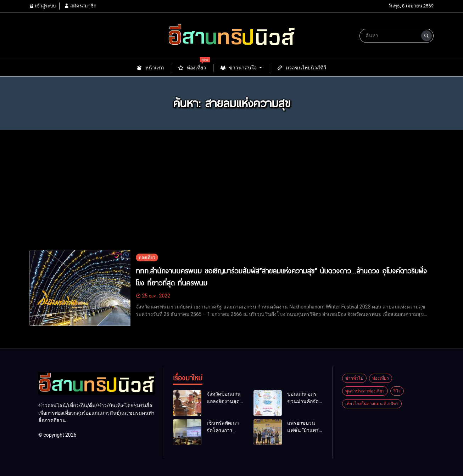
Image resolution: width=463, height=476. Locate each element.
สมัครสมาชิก (80, 6)
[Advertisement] (231, 197)
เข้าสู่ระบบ (43, 6)
